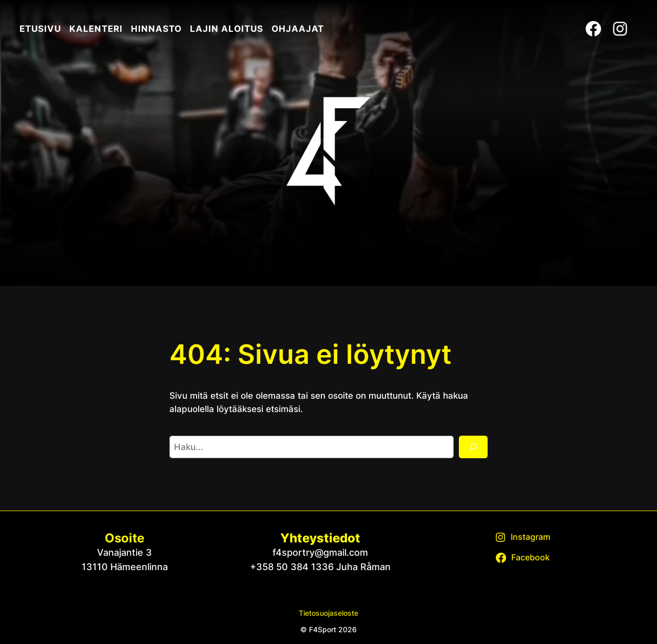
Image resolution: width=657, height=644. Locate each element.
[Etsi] (473, 447)
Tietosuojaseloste (328, 613)
